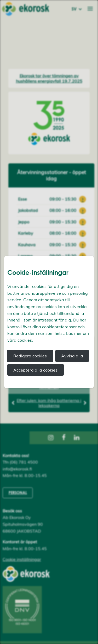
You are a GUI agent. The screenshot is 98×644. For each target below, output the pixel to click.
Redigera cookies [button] (30, 356)
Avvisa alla (72, 356)
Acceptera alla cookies (35, 370)
